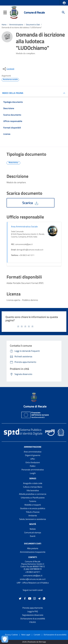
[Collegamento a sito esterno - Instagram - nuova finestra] (34, 598)
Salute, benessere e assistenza (33, 519)
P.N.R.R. (33, 622)
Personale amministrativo (33, 470)
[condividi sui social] (8, 69)
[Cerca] (63, 12)
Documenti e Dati (33, 25)
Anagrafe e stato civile (33, 483)
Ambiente (33, 516)
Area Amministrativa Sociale (24, 226)
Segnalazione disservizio (33, 615)
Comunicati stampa (33, 532)
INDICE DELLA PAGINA (14, 93)
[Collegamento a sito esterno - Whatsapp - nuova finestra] (44, 598)
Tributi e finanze (33, 512)
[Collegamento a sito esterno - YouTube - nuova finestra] (30, 598)
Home (4, 25)
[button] (64, 3)
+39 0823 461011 (33, 572)
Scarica (31, 203)
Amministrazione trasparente (33, 552)
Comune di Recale (34, 12)
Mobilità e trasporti (33, 505)
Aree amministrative (33, 452)
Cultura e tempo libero (33, 487)
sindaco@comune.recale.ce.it (33, 579)
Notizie (33, 529)
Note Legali (26, 635)
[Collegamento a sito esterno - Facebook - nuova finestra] (25, 598)
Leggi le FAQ (33, 611)
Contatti (33, 557)
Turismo (33, 501)
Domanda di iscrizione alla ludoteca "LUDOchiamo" (22, 27)
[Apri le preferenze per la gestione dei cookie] (5, 639)
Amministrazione (16, 25)
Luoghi (33, 473)
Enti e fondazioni (33, 462)
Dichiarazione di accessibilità (33, 619)
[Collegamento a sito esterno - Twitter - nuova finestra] (20, 598)
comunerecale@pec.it (33, 576)
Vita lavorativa (33, 490)
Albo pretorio (33, 548)
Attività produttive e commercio (33, 494)
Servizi (33, 478)
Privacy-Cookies (11, 635)
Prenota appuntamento (33, 608)
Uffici (33, 459)
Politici (33, 466)
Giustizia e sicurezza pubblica (33, 508)
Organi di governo (33, 455)
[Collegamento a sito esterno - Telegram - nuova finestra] (39, 598)
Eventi (33, 536)
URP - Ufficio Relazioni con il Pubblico (33, 583)
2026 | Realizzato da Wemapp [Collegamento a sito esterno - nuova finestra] (34, 642)
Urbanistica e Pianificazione (33, 498)
